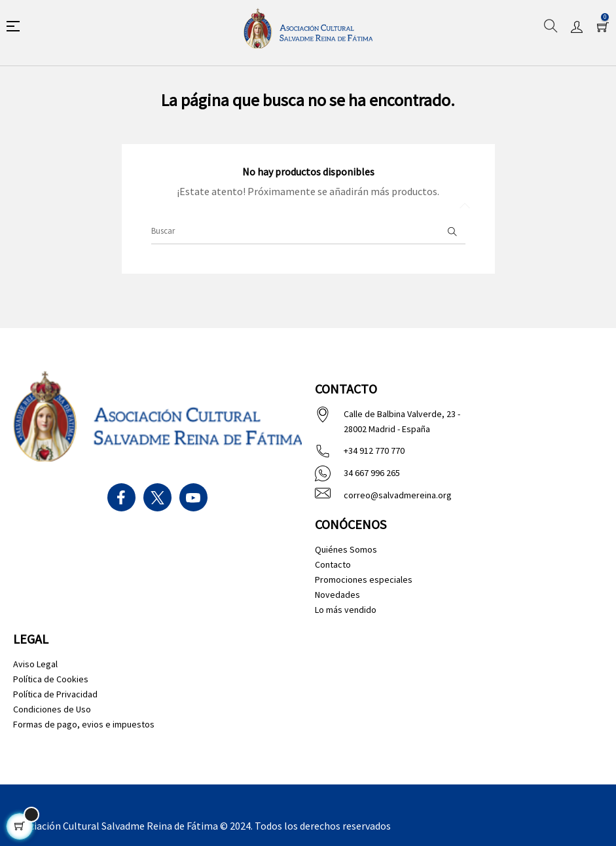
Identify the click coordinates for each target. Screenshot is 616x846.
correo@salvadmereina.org (398, 495)
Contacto (333, 564)
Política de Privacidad (55, 694)
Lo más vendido (346, 610)
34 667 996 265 (372, 473)
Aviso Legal (35, 664)
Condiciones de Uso (52, 709)
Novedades (337, 595)
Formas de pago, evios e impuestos (84, 724)
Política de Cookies (51, 679)
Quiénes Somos (346, 549)
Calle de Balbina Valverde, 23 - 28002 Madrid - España (402, 421)
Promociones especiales (364, 579)
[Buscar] (308, 231)
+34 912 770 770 (374, 451)
